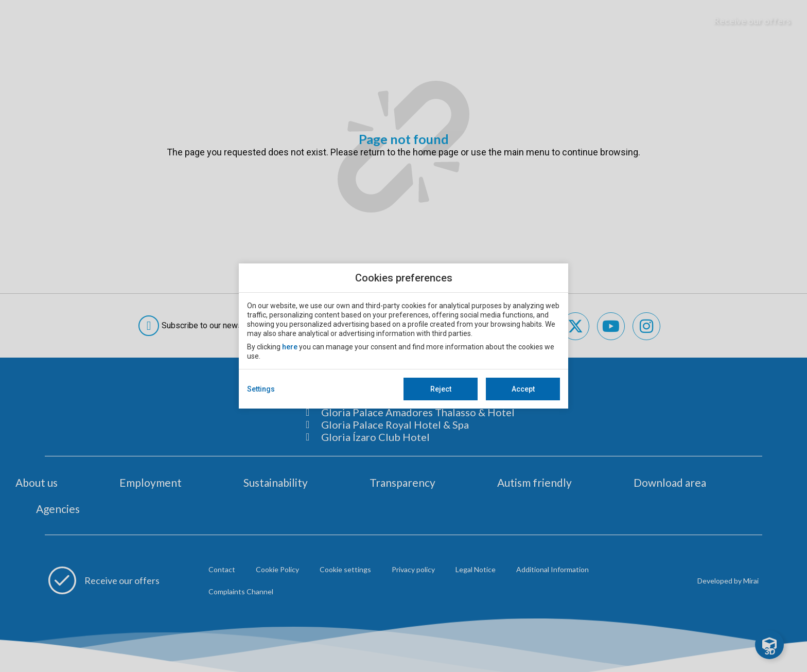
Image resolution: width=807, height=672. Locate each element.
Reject (441, 389)
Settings (261, 389)
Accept (523, 389)
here (290, 347)
